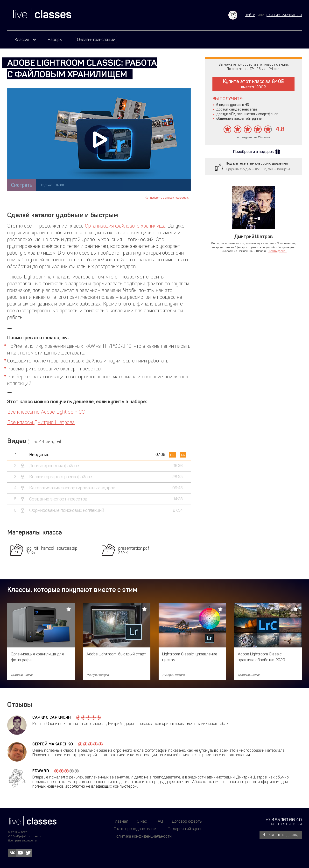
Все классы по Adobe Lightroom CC (46, 412)
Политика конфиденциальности (143, 836)
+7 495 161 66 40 (284, 820)
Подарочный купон (185, 829)
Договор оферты (187, 821)
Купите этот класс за (254, 84)
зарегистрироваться (284, 15)
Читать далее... (277, 251)
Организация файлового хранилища (125, 226)
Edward (41, 771)
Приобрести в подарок (253, 152)
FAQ (159, 821)
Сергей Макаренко (53, 744)
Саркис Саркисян (52, 717)
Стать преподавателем (135, 829)
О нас (142, 821)
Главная (121, 821)
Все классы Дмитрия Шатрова (41, 422)
